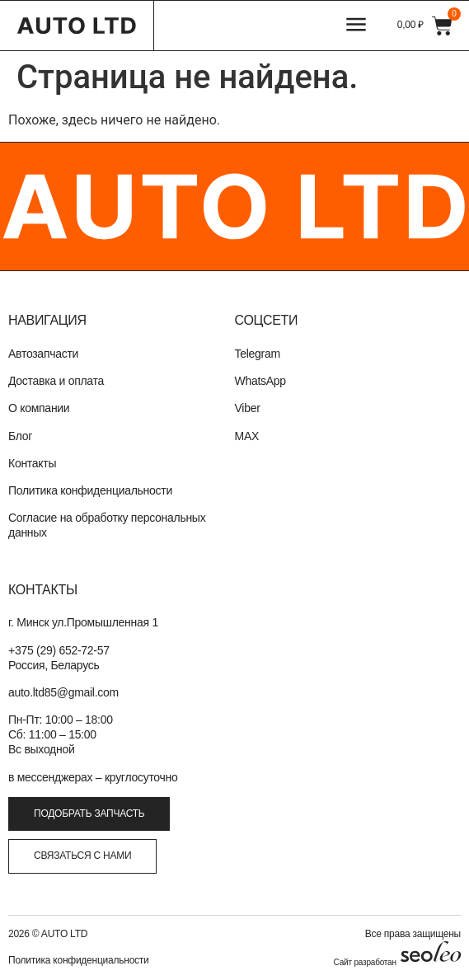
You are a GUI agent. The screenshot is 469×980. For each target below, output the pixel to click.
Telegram (258, 354)
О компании (39, 408)
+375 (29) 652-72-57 (59, 650)
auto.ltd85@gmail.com (63, 692)
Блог (20, 436)
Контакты (32, 463)
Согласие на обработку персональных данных (107, 525)
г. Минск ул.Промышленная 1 (83, 622)
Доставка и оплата (56, 381)
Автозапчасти (43, 354)
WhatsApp (260, 381)
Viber (248, 408)
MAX (247, 436)
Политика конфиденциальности (90, 490)
